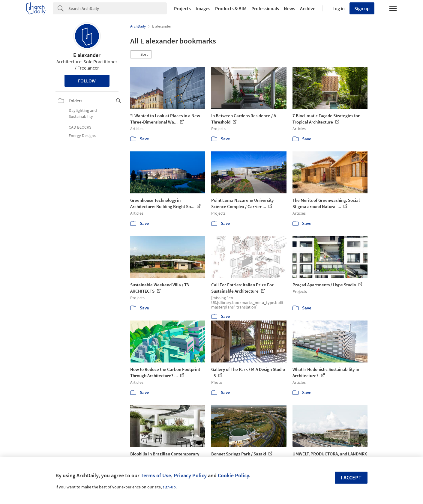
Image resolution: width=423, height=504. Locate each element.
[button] (141, 55)
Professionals (265, 8)
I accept (351, 477)
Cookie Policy (233, 475)
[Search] (118, 8)
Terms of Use (156, 475)
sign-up (169, 487)
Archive (308, 8)
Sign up (362, 8)
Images (203, 8)
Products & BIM (231, 8)
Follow (87, 81)
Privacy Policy (190, 475)
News (289, 8)
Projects (182, 8)
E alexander (87, 55)
